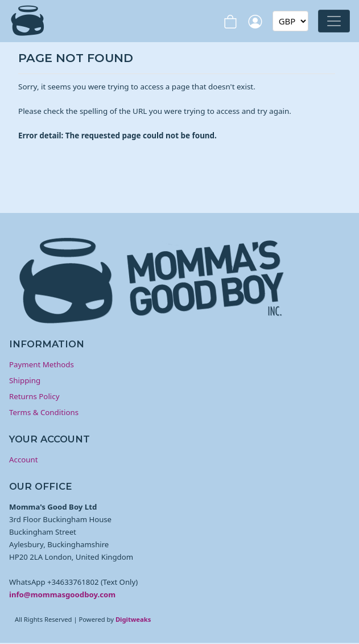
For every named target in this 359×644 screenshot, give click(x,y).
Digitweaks (133, 619)
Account (24, 460)
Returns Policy (34, 396)
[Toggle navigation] (334, 21)
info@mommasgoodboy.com (62, 594)
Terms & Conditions (44, 412)
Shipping (25, 380)
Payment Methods (42, 364)
